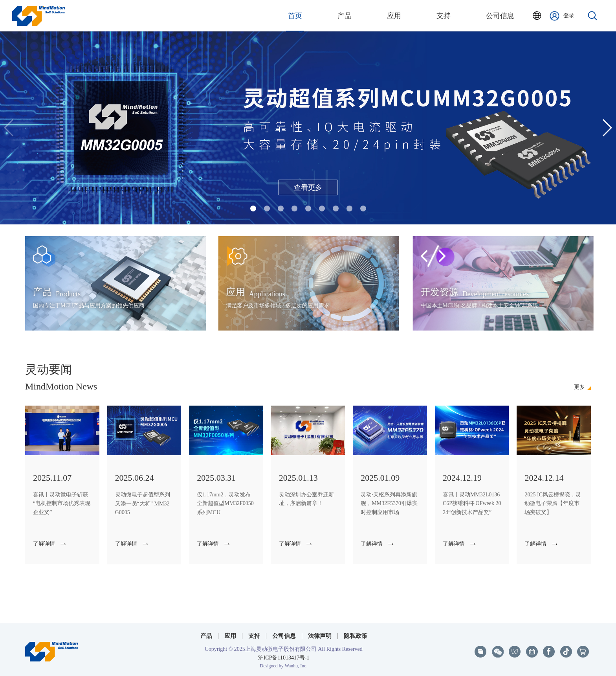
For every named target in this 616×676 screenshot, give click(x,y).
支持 (254, 636)
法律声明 (320, 636)
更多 (579, 387)
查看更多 (308, 187)
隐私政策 (356, 636)
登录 (562, 16)
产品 (206, 636)
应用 (230, 636)
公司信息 (284, 636)
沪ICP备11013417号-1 (284, 658)
